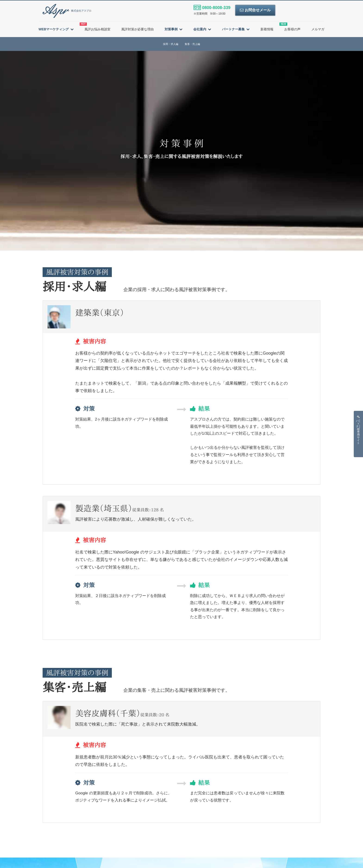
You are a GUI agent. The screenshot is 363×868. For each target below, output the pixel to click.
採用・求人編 (171, 44)
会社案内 (200, 29)
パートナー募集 (233, 29)
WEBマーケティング (54, 29)
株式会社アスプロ (67, 11)
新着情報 (267, 29)
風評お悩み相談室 (95, 27)
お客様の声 (290, 27)
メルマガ (318, 29)
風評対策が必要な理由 (138, 29)
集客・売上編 (192, 44)
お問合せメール (255, 10)
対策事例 (171, 29)
